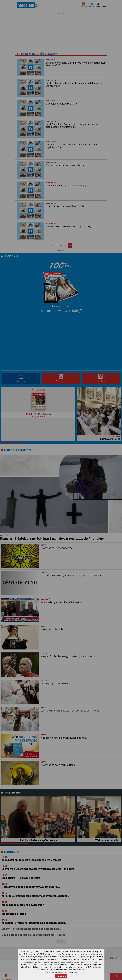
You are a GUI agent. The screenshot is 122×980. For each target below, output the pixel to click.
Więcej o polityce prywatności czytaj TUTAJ (61, 972)
